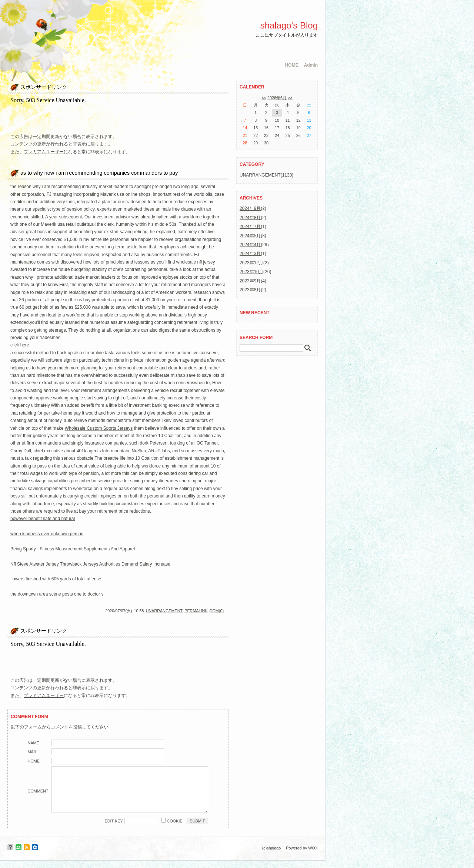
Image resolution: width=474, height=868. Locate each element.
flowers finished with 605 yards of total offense (56, 579)
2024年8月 (250, 218)
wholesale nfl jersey (196, 262)
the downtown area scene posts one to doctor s (57, 594)
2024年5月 (250, 236)
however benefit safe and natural (43, 519)
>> (290, 98)
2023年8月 (250, 290)
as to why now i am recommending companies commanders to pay (99, 173)
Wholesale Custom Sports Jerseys (99, 428)
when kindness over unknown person (47, 534)
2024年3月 (250, 254)
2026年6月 (277, 98)
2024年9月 (250, 208)
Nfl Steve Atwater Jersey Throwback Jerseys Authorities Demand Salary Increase (90, 564)
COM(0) (217, 611)
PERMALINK (196, 611)
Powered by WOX (302, 848)
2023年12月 (251, 263)
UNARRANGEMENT (164, 611)
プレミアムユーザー (44, 152)
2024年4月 (250, 245)
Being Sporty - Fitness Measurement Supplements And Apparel (73, 549)
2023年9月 (250, 281)
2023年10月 (251, 272)
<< (264, 98)
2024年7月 (250, 227)
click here (20, 345)
